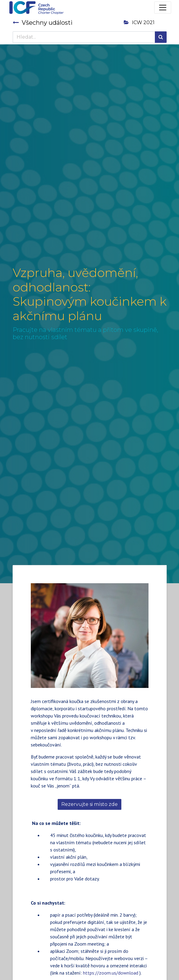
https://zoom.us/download (111, 973)
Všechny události (43, 23)
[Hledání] (161, 37)
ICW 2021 (139, 22)
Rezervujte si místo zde (89, 804)
